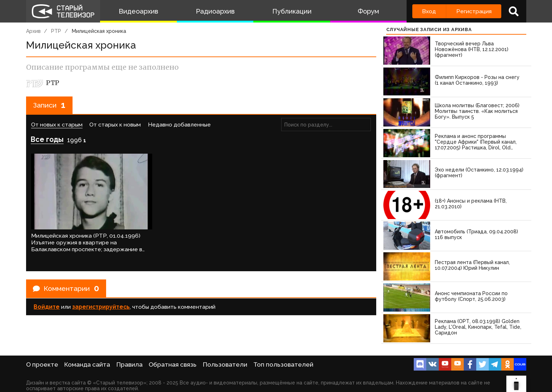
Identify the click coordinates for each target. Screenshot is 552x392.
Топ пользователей (283, 364)
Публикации (292, 11)
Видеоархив (138, 11)
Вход (429, 11)
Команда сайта (87, 364)
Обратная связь (173, 364)
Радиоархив (215, 11)
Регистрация (474, 11)
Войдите (47, 301)
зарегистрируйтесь (101, 301)
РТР (56, 31)
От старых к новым (115, 125)
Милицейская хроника (99, 31)
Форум (368, 11)
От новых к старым (57, 125)
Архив (33, 31)
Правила (130, 364)
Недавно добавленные (179, 125)
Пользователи (225, 364)
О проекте (42, 364)
